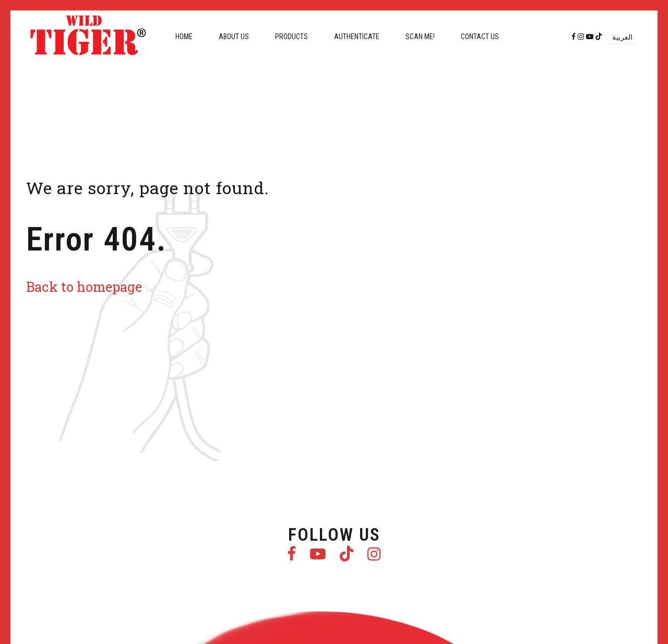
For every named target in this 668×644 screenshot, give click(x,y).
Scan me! (420, 37)
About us (234, 37)
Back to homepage (84, 287)
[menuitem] (622, 37)
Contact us (480, 37)
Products (291, 37)
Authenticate (357, 37)
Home (184, 37)
